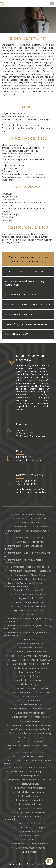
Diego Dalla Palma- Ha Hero (30, 602)
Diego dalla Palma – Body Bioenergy (30, 579)
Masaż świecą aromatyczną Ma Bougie (30, 729)
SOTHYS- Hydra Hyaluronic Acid (30, 823)
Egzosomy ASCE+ (23, 610)
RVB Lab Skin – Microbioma (30, 792)
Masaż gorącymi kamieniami (30, 713)
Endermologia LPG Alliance (30, 644)
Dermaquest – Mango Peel (30, 542)
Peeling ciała (17, 772)
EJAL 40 (42, 610)
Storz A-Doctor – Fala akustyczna (30, 827)
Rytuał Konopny (30, 796)
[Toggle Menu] (52, 3)
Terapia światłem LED (30, 840)
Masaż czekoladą (18, 709)
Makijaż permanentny (22, 692)
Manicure (45, 692)
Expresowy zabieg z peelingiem (30, 652)
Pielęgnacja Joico (30, 776)
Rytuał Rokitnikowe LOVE (30, 808)
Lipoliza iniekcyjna (30, 684)
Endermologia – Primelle (30, 648)
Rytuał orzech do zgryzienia (30, 800)
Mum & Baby (21, 752)
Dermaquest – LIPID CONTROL (30, 538)
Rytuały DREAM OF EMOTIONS (30, 812)
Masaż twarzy (45, 733)
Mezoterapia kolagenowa (30, 741)
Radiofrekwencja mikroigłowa (30, 788)
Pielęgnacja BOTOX (40, 772)
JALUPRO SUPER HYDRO (23, 664)
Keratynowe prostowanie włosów (30, 668)
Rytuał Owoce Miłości (30, 804)
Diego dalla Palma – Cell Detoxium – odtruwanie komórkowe (25, 585)
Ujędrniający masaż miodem (30, 848)
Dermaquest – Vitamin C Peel (30, 575)
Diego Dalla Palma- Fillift (30, 598)
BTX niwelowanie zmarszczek (30, 514)
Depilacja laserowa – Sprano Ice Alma (30, 519)
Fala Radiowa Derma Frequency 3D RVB (30, 656)
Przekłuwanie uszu (30, 784)
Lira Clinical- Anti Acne (23, 688)
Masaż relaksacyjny (30, 721)
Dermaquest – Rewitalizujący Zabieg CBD (30, 571)
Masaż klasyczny (20, 717)
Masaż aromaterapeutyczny (30, 701)
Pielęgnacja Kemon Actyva (22, 780)
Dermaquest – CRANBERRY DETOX (30, 527)
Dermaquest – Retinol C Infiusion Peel (30, 567)
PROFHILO (47, 780)
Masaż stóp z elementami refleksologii (30, 725)
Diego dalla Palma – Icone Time (30, 590)
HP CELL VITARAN (17, 660)
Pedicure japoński (38, 768)
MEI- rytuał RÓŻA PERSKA (30, 737)
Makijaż (45, 688)
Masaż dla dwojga (42, 709)
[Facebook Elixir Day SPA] (49, 861)
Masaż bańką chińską (30, 705)
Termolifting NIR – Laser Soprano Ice (30, 844)
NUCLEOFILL (40, 752)
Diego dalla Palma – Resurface (30, 594)
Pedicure (18, 768)
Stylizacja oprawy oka (30, 836)
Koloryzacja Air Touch (30, 672)
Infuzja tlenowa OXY (42, 660)
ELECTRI (30, 615)
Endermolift (30, 640)
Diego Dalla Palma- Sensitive (30, 606)
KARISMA (45, 664)
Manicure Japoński (30, 697)
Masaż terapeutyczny (20, 733)
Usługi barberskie (30, 852)
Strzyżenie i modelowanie (30, 832)
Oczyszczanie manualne (30, 756)
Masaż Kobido (42, 717)
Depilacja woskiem (30, 523)
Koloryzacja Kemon (30, 676)
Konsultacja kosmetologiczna (30, 680)
